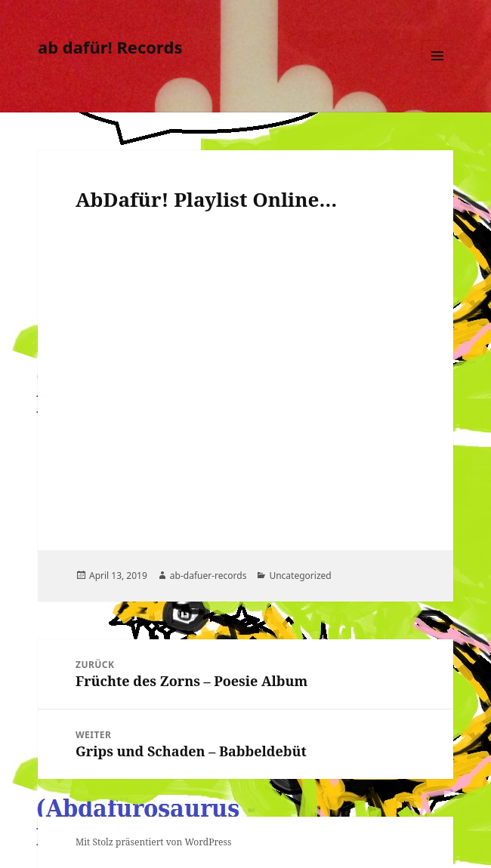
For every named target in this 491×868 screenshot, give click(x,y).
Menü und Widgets (438, 71)
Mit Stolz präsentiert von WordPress (153, 842)
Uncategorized (300, 576)
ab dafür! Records (110, 47)
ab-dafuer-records (208, 576)
